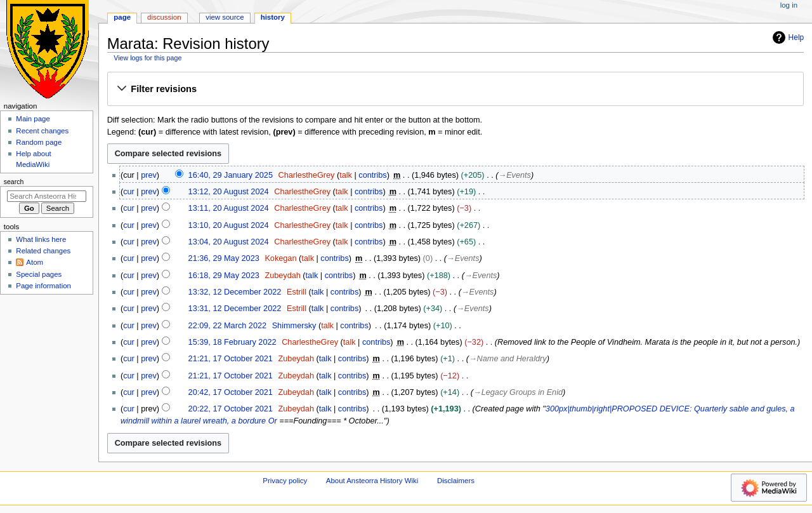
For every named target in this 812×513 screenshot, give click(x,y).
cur (129, 192)
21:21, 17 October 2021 (231, 359)
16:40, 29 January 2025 (231, 175)
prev (149, 175)
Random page (39, 142)
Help (787, 37)
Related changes (43, 251)
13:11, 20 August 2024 (229, 208)
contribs (372, 175)
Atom (35, 262)
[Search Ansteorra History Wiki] (47, 196)
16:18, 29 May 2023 (224, 276)
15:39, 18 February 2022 (232, 342)
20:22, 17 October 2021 (231, 409)
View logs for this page (147, 58)
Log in (789, 5)
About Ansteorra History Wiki (372, 481)
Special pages (39, 274)
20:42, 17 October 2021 (231, 392)
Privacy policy (285, 481)
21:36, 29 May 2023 (224, 258)
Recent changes (42, 131)
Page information (43, 286)
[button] (455, 90)
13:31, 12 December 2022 (235, 309)
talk (346, 175)
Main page (33, 119)
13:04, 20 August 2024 (229, 242)
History (273, 17)
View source (225, 17)
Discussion (164, 17)
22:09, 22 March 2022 (227, 326)
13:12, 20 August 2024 (229, 192)
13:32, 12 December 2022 (235, 292)
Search (14, 182)
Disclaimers (456, 481)
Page (122, 17)
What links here (41, 239)
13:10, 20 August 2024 (229, 225)
